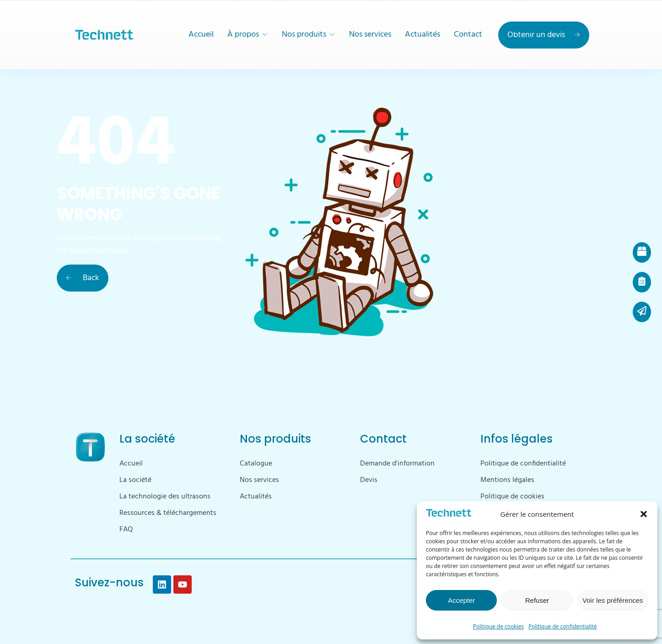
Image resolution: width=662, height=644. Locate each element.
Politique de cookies (499, 626)
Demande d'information (397, 464)
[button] (644, 514)
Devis (369, 480)
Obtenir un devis (544, 35)
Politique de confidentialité (562, 626)
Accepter (461, 600)
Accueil (201, 35)
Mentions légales (507, 480)
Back (83, 278)
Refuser (537, 600)
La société (135, 480)
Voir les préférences (613, 600)
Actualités (422, 35)
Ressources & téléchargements (168, 513)
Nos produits (304, 35)
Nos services (370, 35)
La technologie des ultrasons (165, 497)
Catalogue (256, 464)
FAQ (126, 530)
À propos (243, 35)
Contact (468, 35)
